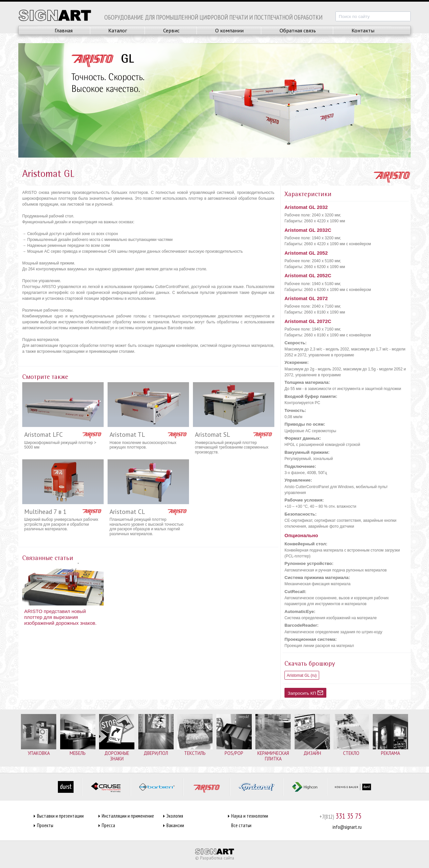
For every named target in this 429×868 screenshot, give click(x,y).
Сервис (171, 30)
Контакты (363, 30)
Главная (64, 30)
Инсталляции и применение (128, 816)
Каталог (118, 30)
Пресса (108, 825)
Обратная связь (298, 30)
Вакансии (175, 825)
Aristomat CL (127, 511)
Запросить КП (305, 693)
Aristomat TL (127, 434)
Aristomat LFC (43, 434)
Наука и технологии (250, 816)
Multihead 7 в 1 (45, 511)
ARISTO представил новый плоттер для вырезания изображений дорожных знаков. (60, 617)
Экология (175, 816)
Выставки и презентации (60, 816)
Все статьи (241, 825)
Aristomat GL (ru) (302, 675)
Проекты (45, 825)
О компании (229, 30)
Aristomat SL (212, 434)
